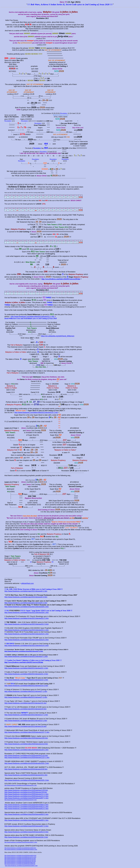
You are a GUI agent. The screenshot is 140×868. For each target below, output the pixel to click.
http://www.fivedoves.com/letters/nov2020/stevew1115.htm (26, 756)
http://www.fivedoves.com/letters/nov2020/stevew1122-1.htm (27, 758)
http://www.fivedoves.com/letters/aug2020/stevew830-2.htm (21, 866)
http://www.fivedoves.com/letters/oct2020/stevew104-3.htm (21, 800)
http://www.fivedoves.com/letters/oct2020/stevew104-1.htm (21, 785)
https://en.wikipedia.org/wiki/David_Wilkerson (58, 336)
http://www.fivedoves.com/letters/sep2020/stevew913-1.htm (26, 807)
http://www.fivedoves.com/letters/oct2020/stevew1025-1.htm (27, 763)
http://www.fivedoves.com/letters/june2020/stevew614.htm (20, 855)
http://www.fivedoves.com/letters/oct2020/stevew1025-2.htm (27, 780)
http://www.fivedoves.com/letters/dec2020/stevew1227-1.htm (27, 732)
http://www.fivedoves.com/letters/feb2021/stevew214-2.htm (26, 686)
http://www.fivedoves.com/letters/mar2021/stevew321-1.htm (27, 630)
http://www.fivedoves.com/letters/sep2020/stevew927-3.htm (26, 826)
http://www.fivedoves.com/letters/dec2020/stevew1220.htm (26, 738)
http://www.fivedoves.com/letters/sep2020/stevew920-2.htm (26, 814)
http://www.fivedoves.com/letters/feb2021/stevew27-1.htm (26, 691)
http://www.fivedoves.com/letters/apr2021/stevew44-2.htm (26, 603)
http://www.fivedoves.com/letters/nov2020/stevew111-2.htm (26, 796)
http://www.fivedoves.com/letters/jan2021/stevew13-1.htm (26, 721)
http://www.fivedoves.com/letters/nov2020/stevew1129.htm (26, 790)
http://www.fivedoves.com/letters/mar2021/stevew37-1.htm (26, 656)
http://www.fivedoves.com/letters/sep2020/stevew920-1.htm (26, 820)
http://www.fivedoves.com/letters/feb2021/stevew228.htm (61, 279)
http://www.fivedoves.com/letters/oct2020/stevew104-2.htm (26, 837)
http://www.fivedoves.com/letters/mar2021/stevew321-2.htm (27, 618)
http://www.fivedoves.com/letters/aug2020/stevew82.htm (20, 862)
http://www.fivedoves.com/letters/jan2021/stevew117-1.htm (26, 715)
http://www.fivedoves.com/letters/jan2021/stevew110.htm (25, 726)
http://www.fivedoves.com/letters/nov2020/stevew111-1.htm (26, 794)
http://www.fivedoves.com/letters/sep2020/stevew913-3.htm (26, 832)
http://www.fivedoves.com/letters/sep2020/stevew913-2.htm (26, 809)
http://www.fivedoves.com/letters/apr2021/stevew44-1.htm (26, 591)
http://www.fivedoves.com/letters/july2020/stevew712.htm (20, 858)
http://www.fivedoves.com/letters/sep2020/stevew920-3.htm (26, 805)
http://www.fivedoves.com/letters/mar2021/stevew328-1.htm (27, 613)
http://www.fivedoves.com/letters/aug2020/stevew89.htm (20, 864)
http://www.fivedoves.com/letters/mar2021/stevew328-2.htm (27, 607)
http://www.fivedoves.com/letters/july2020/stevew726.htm (20, 861)
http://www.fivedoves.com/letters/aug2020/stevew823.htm (20, 848)
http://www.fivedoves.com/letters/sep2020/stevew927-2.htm (21, 842)
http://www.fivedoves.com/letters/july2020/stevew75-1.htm (20, 857)
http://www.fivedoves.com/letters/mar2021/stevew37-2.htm (24, 651)
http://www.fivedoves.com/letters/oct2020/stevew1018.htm (26, 769)
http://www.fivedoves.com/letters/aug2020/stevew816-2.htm (21, 849)
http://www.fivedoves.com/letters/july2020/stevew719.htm (20, 860)
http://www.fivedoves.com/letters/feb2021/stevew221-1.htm (33, 317)
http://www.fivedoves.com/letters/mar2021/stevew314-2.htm (27, 640)
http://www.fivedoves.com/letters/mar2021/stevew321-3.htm (27, 624)
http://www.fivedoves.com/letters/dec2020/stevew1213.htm (26, 744)
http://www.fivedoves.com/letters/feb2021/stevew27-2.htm (26, 697)
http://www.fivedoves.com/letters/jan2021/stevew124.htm (25, 709)
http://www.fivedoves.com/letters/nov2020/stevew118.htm (26, 792)
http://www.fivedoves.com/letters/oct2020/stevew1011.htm (26, 775)
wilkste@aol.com (27, 583)
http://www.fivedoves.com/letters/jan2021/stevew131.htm (25, 703)
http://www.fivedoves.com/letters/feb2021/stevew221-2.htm (26, 674)
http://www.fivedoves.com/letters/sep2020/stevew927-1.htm (26, 798)
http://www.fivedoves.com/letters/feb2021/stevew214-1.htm (36, 412)
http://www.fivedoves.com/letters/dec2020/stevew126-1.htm (26, 750)
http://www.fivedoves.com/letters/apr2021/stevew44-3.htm (26, 597)
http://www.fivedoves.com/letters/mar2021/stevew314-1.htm (27, 634)
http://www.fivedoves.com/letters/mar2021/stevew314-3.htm (27, 646)
